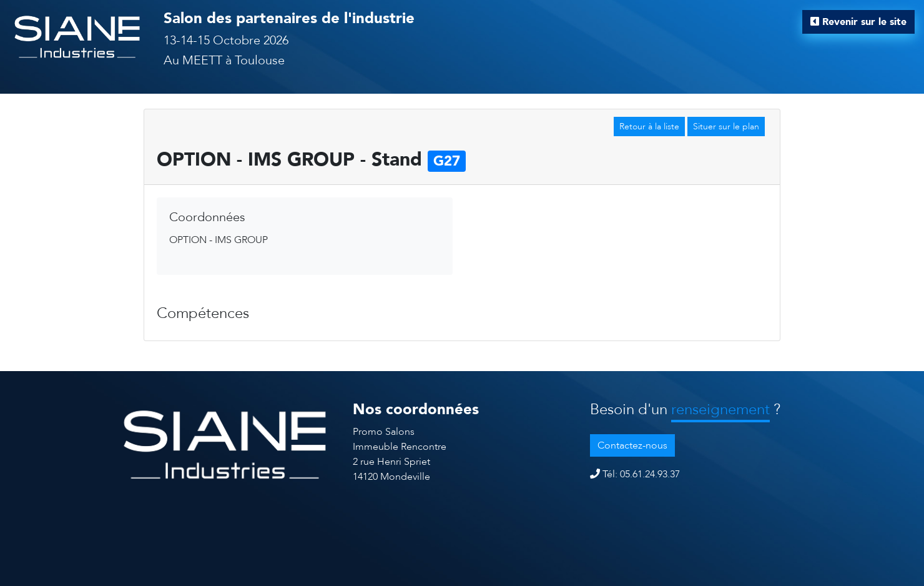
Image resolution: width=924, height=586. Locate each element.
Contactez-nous (632, 445)
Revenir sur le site (858, 22)
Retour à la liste (649, 127)
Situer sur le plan (726, 127)
